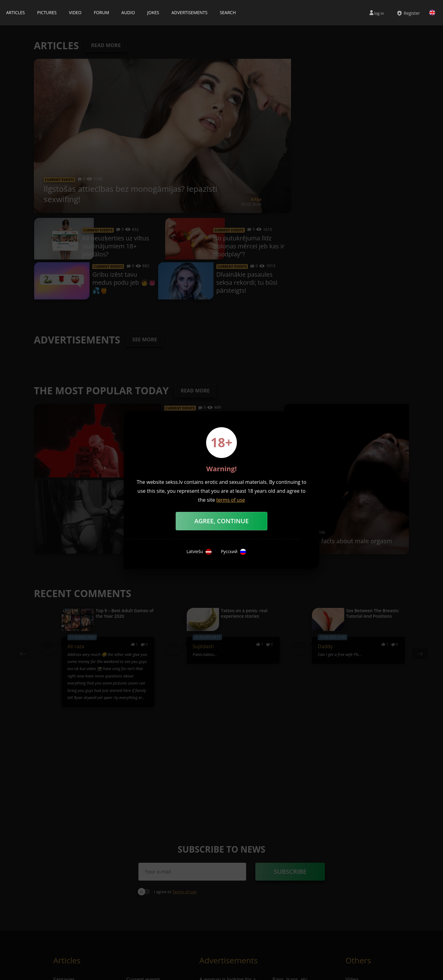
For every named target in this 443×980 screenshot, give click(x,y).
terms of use (231, 500)
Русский (233, 552)
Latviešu (199, 552)
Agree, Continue (222, 521)
